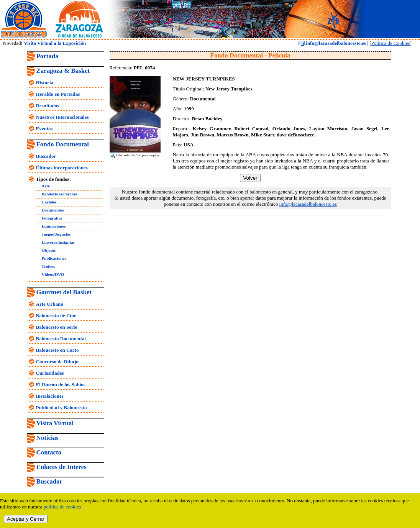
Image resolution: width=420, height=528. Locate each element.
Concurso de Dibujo (57, 362)
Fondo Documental (63, 144)
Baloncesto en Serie (57, 327)
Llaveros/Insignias (58, 242)
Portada (48, 56)
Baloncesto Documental (61, 339)
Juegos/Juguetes (56, 234)
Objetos (49, 250)
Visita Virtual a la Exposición (55, 43)
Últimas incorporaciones (62, 168)
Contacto (49, 452)
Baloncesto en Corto (57, 350)
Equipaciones (54, 226)
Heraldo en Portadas (58, 94)
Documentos (53, 210)
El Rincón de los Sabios (61, 385)
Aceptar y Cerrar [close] (26, 519)
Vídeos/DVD (53, 274)
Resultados (48, 106)
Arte (46, 186)
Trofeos (48, 266)
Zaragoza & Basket (63, 71)
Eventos (44, 129)
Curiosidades (50, 373)
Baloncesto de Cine (56, 316)
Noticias (48, 438)
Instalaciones (50, 396)
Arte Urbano (50, 304)
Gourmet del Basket (64, 292)
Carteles (49, 202)
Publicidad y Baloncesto (62, 407)
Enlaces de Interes (62, 467)
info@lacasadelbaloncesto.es (332, 43)
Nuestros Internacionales (62, 117)
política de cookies (62, 507)
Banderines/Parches (60, 194)
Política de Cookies (391, 43)
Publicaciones (54, 258)
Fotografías (52, 218)
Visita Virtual (55, 423)
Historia (45, 83)
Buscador (46, 156)
